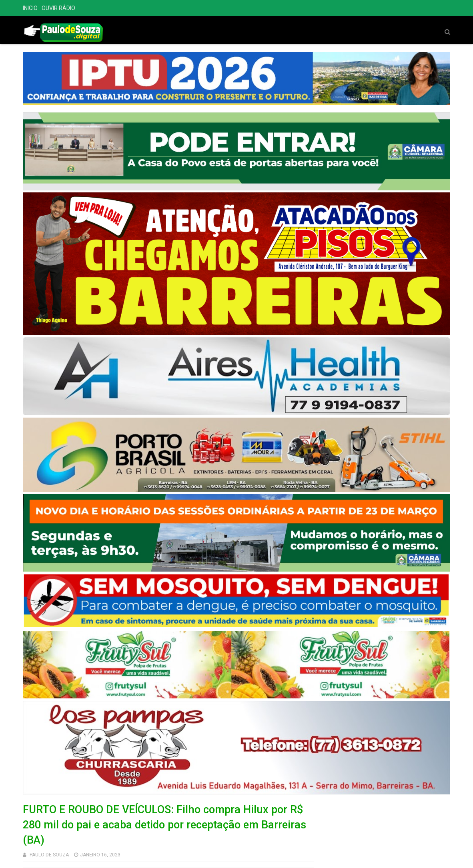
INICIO (30, 8)
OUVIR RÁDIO (58, 8)
